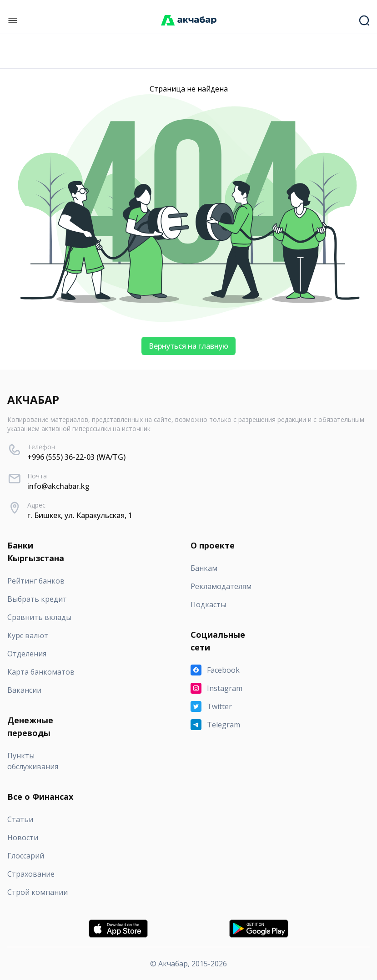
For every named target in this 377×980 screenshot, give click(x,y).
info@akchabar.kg (58, 486)
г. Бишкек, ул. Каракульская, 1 (80, 515)
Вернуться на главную (188, 346)
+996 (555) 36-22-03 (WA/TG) (76, 457)
